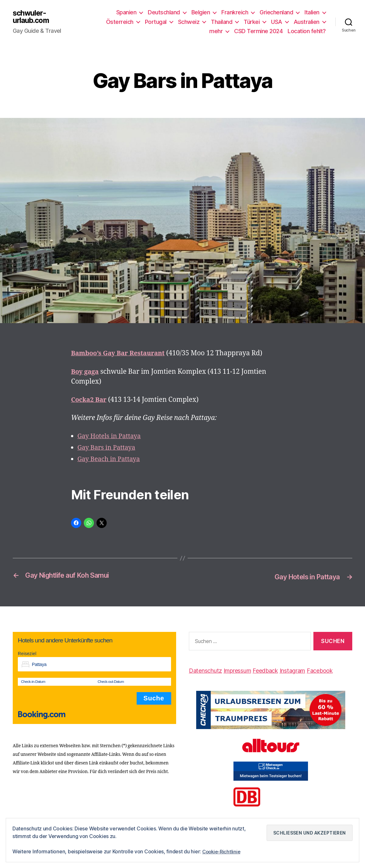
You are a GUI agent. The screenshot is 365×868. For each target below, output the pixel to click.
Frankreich (235, 12)
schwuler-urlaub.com (32, 17)
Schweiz (189, 22)
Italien (312, 12)
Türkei (252, 22)
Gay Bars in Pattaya (108, 448)
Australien (307, 22)
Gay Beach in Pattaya (111, 459)
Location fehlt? (307, 31)
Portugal (156, 22)
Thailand (222, 22)
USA (277, 22)
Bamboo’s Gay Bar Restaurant (121, 353)
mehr (216, 31)
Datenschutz (205, 670)
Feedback (265, 670)
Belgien (201, 12)
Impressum (237, 670)
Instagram (293, 670)
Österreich (120, 22)
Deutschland (164, 12)
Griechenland (276, 12)
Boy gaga (86, 372)
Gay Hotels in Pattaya (111, 436)
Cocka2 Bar (90, 400)
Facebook (320, 670)
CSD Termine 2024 (258, 31)
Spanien (126, 12)
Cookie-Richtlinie (222, 852)
